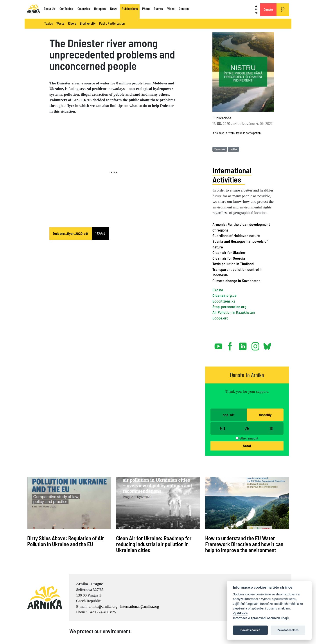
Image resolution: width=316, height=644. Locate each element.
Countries (84, 9)
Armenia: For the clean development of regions (241, 227)
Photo (146, 9)
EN (256, 13)
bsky (267, 345)
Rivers (72, 23)
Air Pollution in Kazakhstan (234, 312)
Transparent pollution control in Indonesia (237, 272)
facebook (231, 345)
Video (171, 9)
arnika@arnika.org (103, 606)
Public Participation (112, 23)
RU (256, 9)
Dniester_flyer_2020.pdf (71, 233)
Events (158, 9)
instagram (255, 345)
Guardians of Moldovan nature (236, 235)
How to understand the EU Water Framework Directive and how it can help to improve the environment (244, 544)
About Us (49, 9)
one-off (229, 415)
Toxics (49, 23)
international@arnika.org (140, 606)
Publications (130, 9)
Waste (60, 23)
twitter (233, 149)
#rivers (230, 133)
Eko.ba (218, 290)
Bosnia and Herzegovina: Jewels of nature (240, 244)
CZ (256, 6)
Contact (184, 9)
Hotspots (100, 9)
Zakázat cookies (288, 630)
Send (247, 446)
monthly (265, 415)
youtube (219, 345)
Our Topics (66, 9)
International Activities (232, 175)
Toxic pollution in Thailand (233, 264)
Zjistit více (240, 613)
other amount (249, 438)
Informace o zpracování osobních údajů (261, 618)
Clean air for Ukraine (229, 252)
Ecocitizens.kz (224, 301)
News (114, 9)
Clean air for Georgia (229, 258)
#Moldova (218, 133)
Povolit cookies (250, 630)
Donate (268, 9)
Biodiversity (88, 23)
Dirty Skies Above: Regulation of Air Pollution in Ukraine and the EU (66, 541)
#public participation (248, 133)
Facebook (220, 149)
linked (243, 345)
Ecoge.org (220, 318)
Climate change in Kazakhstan (236, 281)
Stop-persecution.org (229, 306)
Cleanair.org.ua (224, 295)
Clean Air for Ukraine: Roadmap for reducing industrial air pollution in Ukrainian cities (154, 544)
